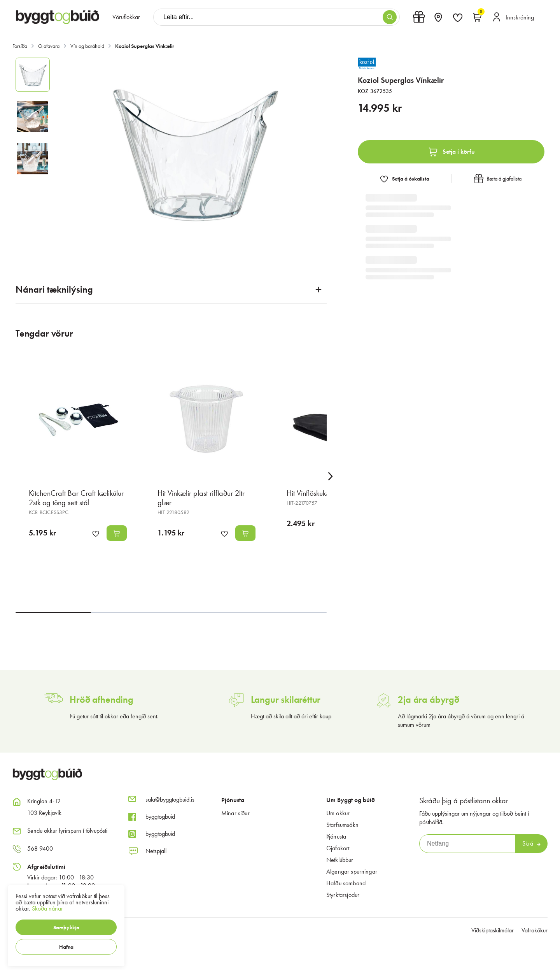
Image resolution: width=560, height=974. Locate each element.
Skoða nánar (47, 908)
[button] (66, 927)
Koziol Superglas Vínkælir (145, 46)
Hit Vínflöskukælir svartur (323, 493)
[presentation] (126, 17)
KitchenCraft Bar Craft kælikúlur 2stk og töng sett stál (76, 498)
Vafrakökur (535, 930)
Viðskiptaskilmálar (493, 930)
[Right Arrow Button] (331, 476)
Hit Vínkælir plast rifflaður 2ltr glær (201, 498)
